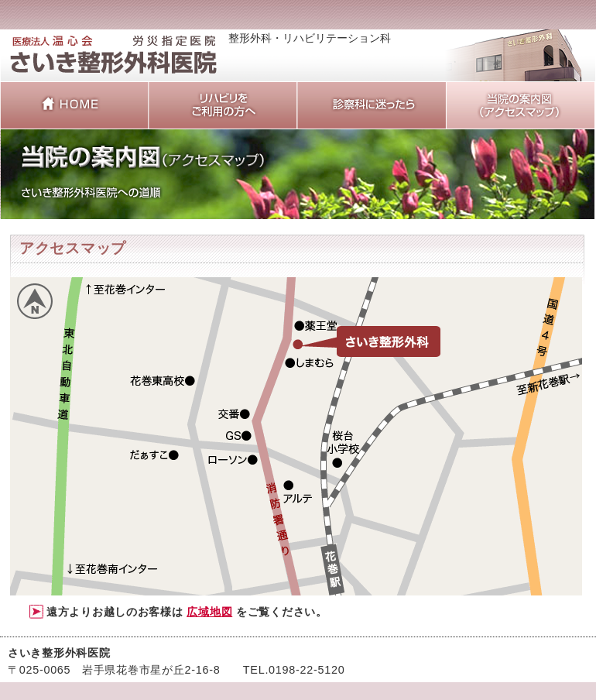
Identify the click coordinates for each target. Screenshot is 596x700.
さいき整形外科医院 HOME (74, 105)
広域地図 (209, 612)
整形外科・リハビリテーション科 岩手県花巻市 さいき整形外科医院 (114, 62)
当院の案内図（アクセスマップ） (520, 105)
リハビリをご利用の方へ (223, 105)
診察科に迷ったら (372, 105)
